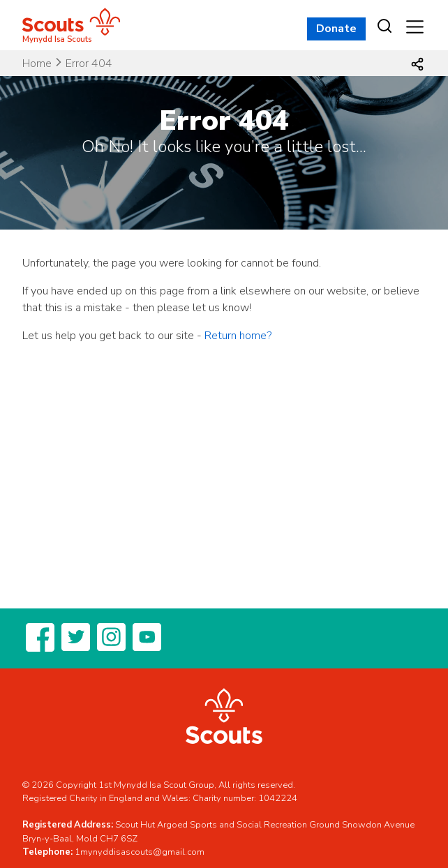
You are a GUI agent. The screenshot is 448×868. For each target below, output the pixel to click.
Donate (336, 29)
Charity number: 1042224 (245, 798)
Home (37, 63)
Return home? (238, 336)
